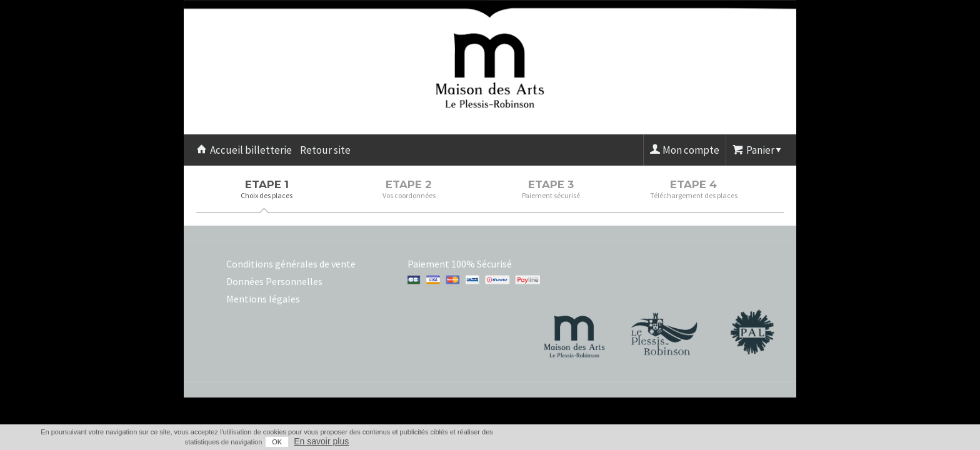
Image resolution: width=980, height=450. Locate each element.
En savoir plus (771, 441)
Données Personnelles (274, 281)
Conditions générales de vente (291, 264)
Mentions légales (263, 299)
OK (727, 442)
